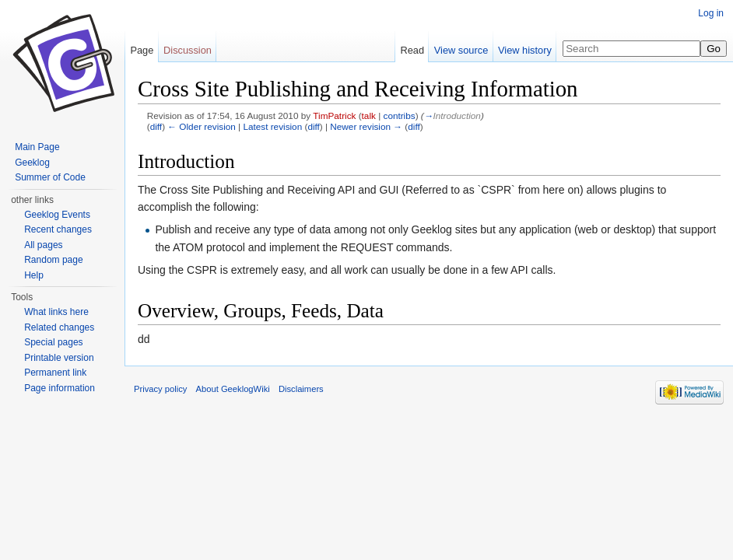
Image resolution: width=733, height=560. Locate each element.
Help (34, 275)
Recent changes (58, 229)
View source (461, 50)
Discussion (188, 50)
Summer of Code (50, 177)
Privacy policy (160, 389)
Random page (53, 260)
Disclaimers (301, 389)
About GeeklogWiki (233, 389)
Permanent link (55, 373)
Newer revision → (366, 126)
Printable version (59, 358)
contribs (400, 115)
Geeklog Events (57, 215)
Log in (711, 13)
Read (412, 50)
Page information (60, 388)
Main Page (37, 147)
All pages (43, 245)
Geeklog (32, 163)
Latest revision (272, 126)
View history (525, 50)
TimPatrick (334, 115)
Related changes (59, 327)
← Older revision (202, 126)
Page (142, 50)
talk (369, 115)
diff (156, 126)
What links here (56, 312)
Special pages (53, 342)
